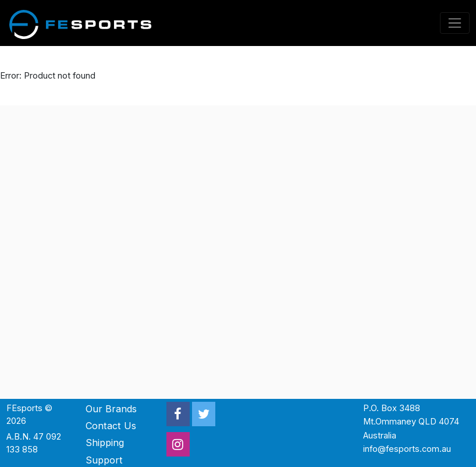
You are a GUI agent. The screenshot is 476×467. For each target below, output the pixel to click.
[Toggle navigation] (455, 23)
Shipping (105, 443)
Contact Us (111, 426)
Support (104, 460)
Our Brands (111, 409)
